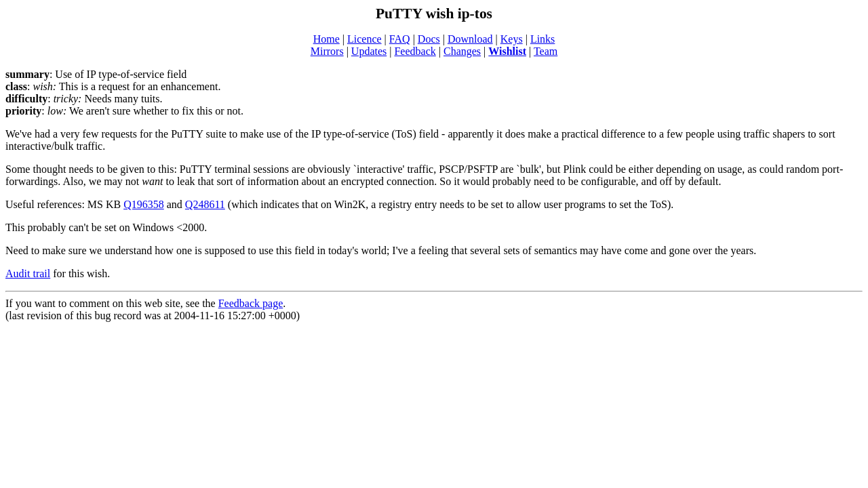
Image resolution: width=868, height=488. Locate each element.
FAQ (400, 39)
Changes (462, 51)
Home (327, 39)
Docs (429, 39)
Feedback (415, 51)
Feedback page (251, 303)
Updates (369, 51)
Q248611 (205, 204)
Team (546, 51)
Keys (512, 39)
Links (542, 39)
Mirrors (327, 51)
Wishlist (507, 51)
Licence (364, 39)
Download (470, 39)
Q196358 (144, 204)
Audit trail (28, 273)
